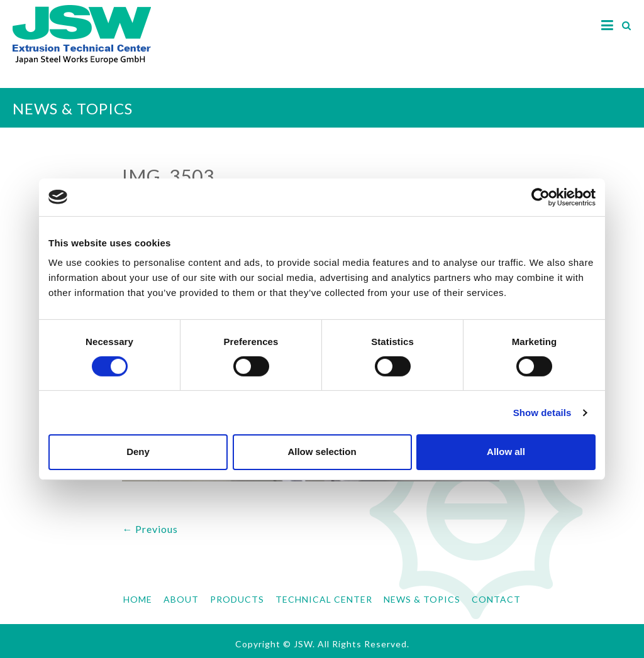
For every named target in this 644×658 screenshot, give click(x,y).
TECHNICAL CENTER (324, 599)
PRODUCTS (237, 599)
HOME (138, 599)
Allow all (506, 452)
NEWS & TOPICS (422, 599)
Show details (542, 413)
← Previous (150, 529)
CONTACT (496, 599)
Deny (138, 452)
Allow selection (322, 452)
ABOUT (181, 599)
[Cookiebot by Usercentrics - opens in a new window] (541, 197)
